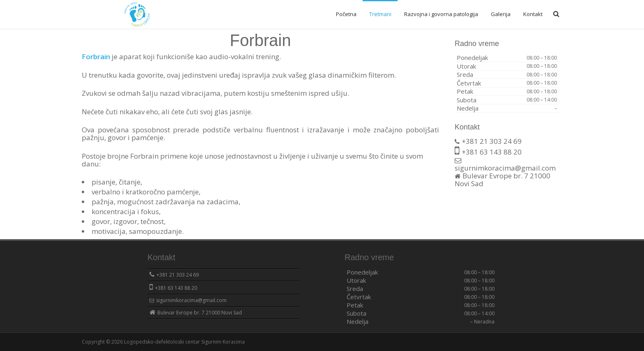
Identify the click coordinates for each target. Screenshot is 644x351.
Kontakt (533, 14)
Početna (346, 14)
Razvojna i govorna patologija (441, 14)
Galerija (501, 14)
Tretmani (380, 14)
